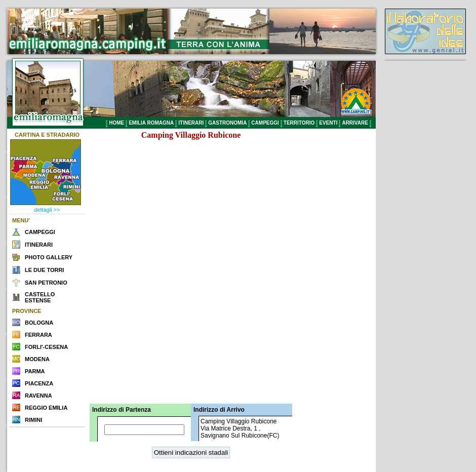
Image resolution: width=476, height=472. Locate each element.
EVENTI (328, 123)
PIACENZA (39, 383)
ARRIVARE (355, 123)
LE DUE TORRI (44, 270)
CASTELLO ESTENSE (40, 297)
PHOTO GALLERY (49, 257)
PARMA (35, 371)
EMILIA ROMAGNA (151, 123)
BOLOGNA (39, 323)
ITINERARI (191, 123)
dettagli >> (47, 210)
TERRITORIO (299, 123)
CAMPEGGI (265, 123)
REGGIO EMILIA (46, 408)
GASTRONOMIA (227, 123)
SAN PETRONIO (46, 283)
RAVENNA (38, 396)
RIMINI (33, 420)
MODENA (37, 359)
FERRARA (38, 335)
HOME (116, 123)
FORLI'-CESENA (46, 347)
